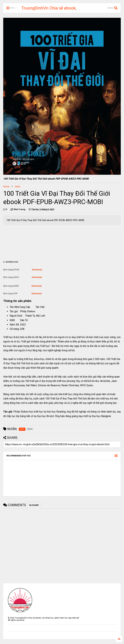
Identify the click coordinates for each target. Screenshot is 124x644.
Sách (18, 187)
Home (6, 187)
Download (37, 270)
